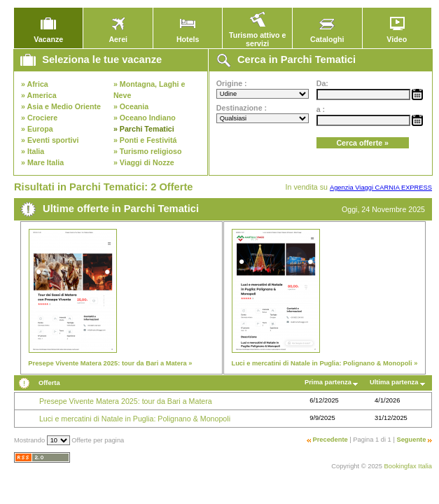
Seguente (411, 440)
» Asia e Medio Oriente (61, 106)
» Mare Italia (42, 162)
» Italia (33, 151)
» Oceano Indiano (145, 118)
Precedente (330, 440)
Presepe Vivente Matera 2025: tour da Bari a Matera (126, 401)
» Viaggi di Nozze (144, 162)
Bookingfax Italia (408, 466)
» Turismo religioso (148, 151)
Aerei (118, 36)
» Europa (37, 129)
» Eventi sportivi (50, 140)
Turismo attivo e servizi (258, 36)
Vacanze (48, 36)
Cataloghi (327, 36)
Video (397, 36)
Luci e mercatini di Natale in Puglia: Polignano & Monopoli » (324, 363)
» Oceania (131, 106)
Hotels (188, 36)
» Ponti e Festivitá (145, 140)
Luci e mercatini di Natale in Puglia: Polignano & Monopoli (135, 419)
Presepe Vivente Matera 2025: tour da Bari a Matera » (110, 363)
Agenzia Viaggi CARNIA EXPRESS (381, 188)
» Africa (35, 84)
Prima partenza (328, 382)
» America (39, 95)
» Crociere (39, 118)
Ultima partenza (394, 382)
